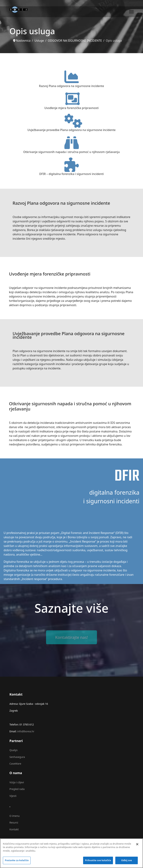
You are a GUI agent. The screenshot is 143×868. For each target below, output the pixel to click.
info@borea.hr (26, 731)
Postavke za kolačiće (17, 863)
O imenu (15, 816)
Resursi (14, 823)
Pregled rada (17, 789)
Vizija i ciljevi (17, 782)
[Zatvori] (137, 847)
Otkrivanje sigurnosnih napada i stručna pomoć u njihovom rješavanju (71, 152)
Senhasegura (17, 757)
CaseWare (15, 764)
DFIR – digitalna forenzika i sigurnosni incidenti (71, 174)
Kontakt (14, 829)
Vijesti (13, 796)
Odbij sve (127, 863)
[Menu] (131, 12)
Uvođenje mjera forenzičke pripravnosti (72, 108)
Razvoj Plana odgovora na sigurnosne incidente (71, 86)
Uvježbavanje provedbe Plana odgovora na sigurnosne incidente (72, 130)
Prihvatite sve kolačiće (98, 863)
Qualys (14, 750)
